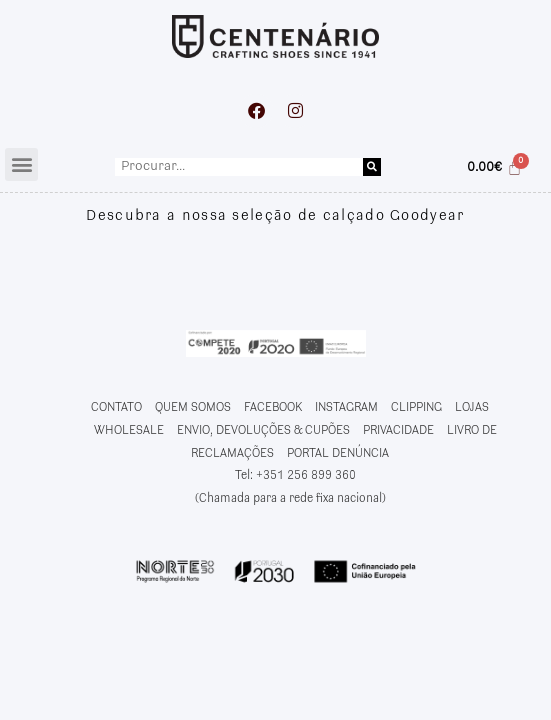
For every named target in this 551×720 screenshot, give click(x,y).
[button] (21, 164)
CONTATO (116, 407)
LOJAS (472, 407)
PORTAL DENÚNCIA (338, 453)
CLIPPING (416, 407)
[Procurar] (372, 167)
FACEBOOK (273, 407)
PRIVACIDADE (398, 430)
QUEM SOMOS (193, 407)
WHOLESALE (129, 430)
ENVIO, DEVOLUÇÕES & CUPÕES (263, 430)
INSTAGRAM (346, 407)
